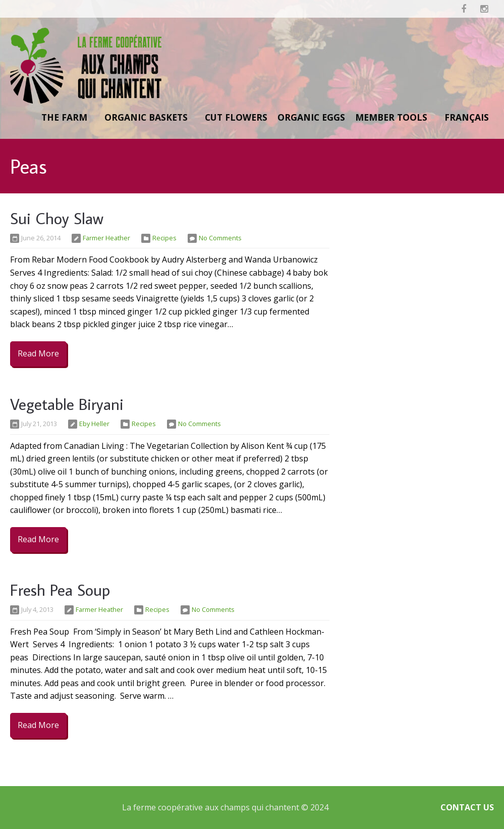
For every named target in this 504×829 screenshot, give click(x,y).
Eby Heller (94, 424)
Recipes (164, 238)
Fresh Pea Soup (60, 590)
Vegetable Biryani (67, 404)
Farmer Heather (106, 238)
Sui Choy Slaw (57, 218)
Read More (38, 353)
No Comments (220, 238)
